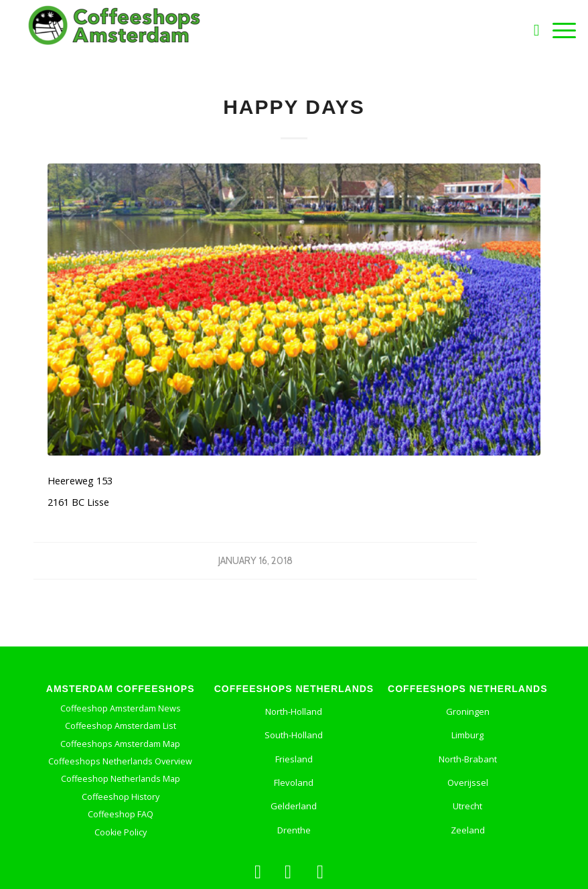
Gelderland (294, 806)
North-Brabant (468, 759)
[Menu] (558, 30)
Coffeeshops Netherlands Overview (120, 761)
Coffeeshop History (121, 797)
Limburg (467, 735)
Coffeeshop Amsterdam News (121, 708)
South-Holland (294, 735)
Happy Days (294, 107)
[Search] (530, 30)
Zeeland (468, 830)
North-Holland (294, 711)
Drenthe (294, 830)
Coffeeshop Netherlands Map (121, 779)
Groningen (468, 711)
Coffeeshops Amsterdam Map (120, 744)
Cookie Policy (121, 832)
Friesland (294, 759)
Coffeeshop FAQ (121, 814)
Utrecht (467, 806)
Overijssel (468, 782)
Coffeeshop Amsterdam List (121, 726)
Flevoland (294, 782)
